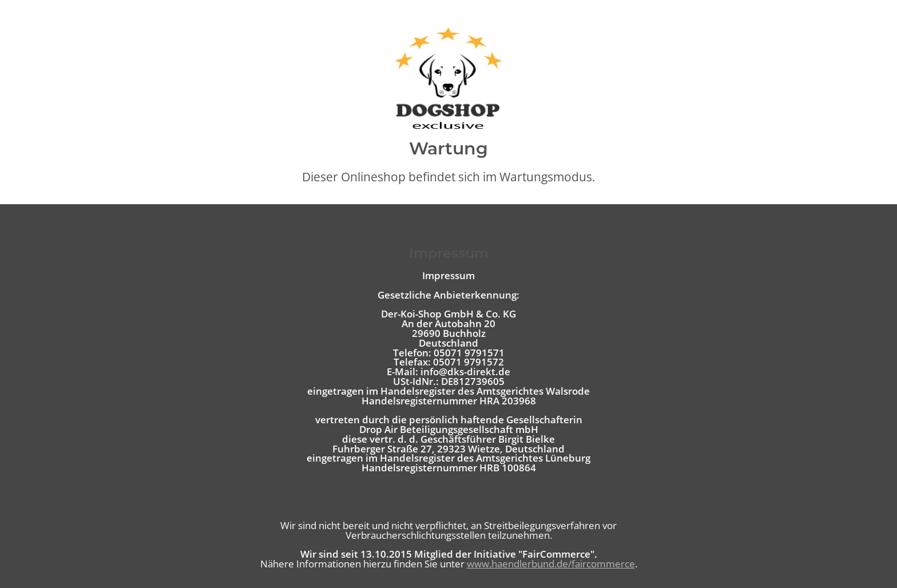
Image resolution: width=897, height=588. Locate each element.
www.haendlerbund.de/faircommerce (551, 564)
